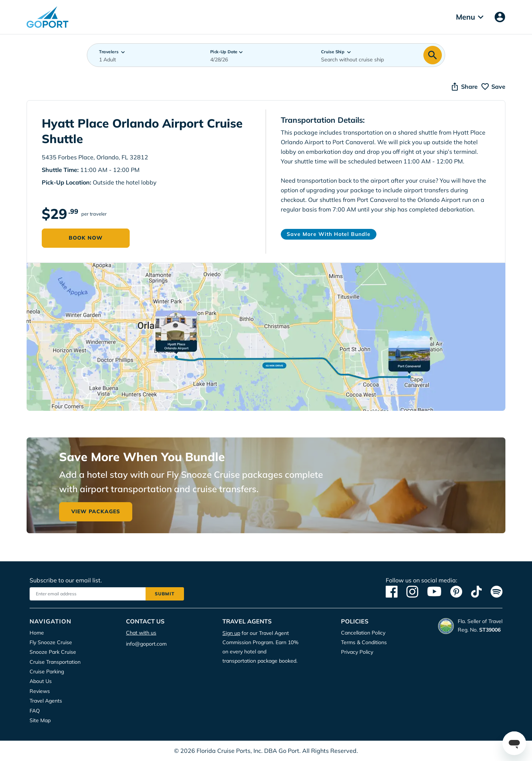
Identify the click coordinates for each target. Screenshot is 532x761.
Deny (319, 81)
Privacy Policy (253, 57)
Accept (215, 81)
